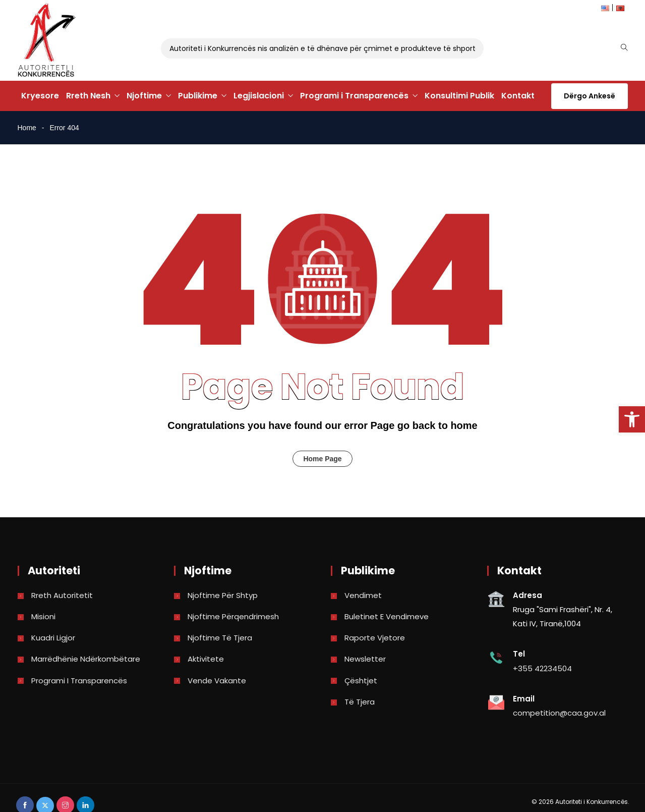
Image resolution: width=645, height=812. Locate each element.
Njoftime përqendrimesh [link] (233, 616)
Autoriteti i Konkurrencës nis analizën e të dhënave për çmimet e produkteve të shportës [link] (329, 48)
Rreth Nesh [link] (88, 96)
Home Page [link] (322, 459)
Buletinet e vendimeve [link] (387, 616)
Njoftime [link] (144, 96)
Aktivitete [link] (206, 659)
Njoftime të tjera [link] (220, 638)
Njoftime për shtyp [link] (223, 595)
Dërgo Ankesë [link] (590, 96)
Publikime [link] (198, 96)
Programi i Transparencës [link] (354, 96)
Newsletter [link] (365, 659)
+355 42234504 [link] (542, 668)
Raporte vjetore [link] (375, 638)
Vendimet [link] (363, 595)
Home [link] (27, 128)
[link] (632, 419)
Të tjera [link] (360, 702)
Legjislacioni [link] (259, 96)
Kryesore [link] (40, 96)
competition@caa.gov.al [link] (559, 713)
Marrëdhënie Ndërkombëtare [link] (86, 659)
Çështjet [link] (361, 681)
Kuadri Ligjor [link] (53, 638)
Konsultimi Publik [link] (459, 96)
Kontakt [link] (518, 96)
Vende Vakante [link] (217, 681)
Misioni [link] (43, 616)
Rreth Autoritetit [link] (62, 595)
